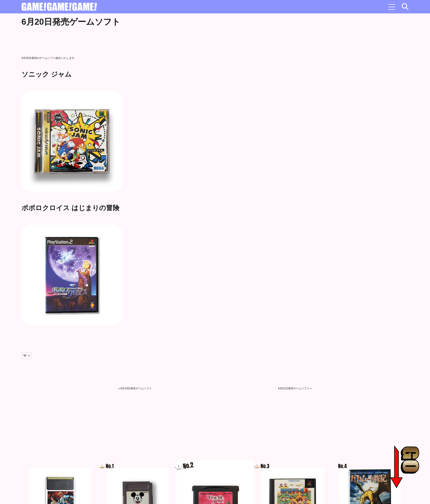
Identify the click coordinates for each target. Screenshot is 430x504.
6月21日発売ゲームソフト (294, 388)
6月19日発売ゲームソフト (136, 388)
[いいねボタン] (25, 356)
